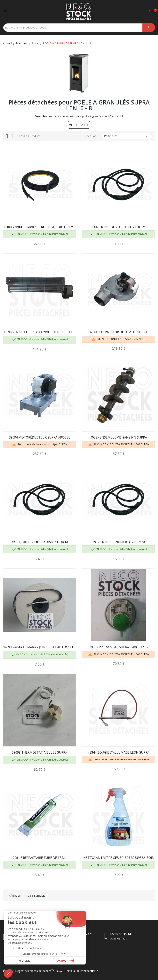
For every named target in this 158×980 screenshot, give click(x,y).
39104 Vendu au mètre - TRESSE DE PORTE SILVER (39, 227)
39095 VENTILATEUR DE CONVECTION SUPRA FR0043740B (39, 332)
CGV (60, 971)
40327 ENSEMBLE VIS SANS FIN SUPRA (119, 437)
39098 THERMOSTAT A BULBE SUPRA (39, 752)
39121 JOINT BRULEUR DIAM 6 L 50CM (40, 542)
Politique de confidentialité (81, 971)
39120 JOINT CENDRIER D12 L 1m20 (119, 542)
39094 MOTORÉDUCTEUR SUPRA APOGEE (39, 437)
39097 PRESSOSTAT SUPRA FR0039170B (119, 647)
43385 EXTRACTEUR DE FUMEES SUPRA (119, 332)
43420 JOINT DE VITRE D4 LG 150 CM (119, 227)
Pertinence (127, 136)
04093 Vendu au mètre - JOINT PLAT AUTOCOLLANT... (39, 647)
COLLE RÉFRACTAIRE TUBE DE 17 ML (40, 858)
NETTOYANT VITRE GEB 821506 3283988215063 (119, 858)
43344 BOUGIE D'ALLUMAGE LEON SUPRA (119, 752)
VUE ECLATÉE (79, 125)
